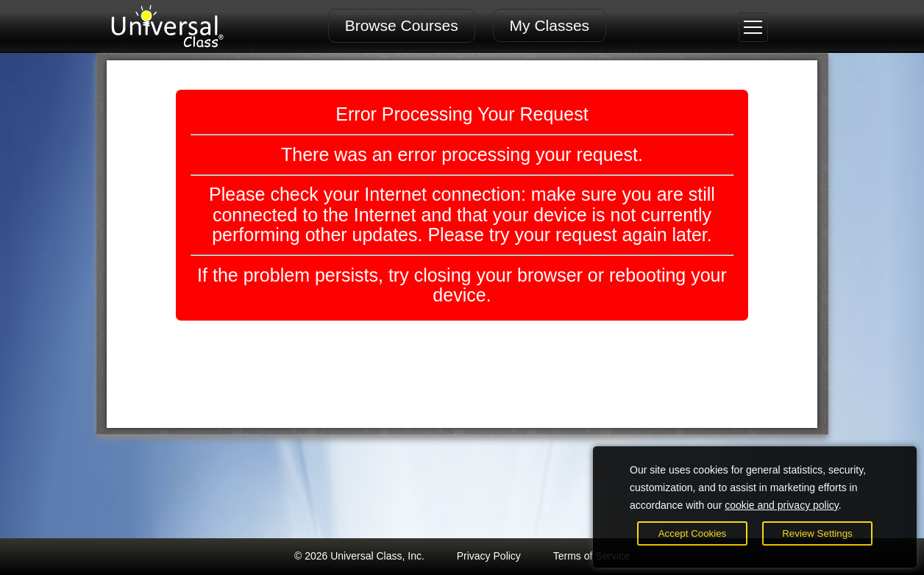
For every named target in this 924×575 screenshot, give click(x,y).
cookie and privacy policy (782, 505)
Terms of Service (591, 556)
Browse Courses (402, 25)
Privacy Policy (489, 556)
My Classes (550, 25)
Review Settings (817, 533)
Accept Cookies (693, 533)
